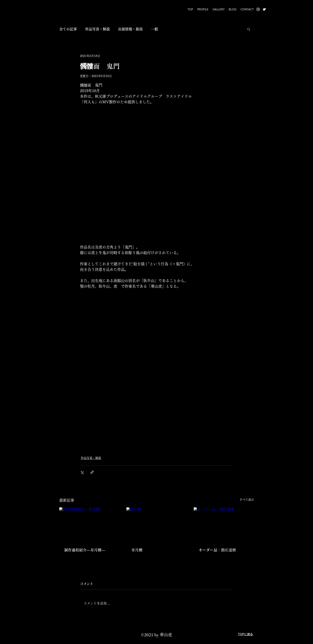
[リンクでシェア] (92, 472)
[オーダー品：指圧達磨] (224, 524)
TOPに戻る (245, 634)
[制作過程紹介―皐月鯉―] (89, 524)
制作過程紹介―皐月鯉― (85, 550)
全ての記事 (68, 29)
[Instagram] (258, 9)
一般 (155, 29)
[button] (249, 29)
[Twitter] (264, 9)
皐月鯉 (137, 550)
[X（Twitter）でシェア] (82, 472)
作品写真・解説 (97, 29)
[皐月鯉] (156, 524)
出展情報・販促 (130, 29)
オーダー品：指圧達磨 (217, 550)
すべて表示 (247, 500)
